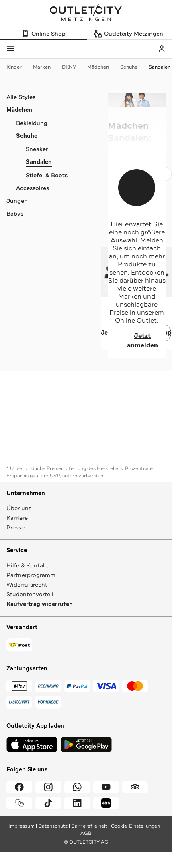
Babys (15, 214)
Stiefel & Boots (47, 175)
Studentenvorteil (30, 594)
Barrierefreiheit (89, 826)
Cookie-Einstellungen (135, 826)
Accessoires (33, 188)
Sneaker (37, 149)
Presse (15, 527)
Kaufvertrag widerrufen (40, 604)
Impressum (21, 826)
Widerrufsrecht (27, 585)
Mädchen (102, 67)
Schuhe (133, 67)
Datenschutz (53, 826)
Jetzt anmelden (133, 341)
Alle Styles (21, 97)
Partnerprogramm (31, 575)
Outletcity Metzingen (86, 14)
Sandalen (160, 67)
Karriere (17, 518)
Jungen (17, 201)
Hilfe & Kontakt (28, 565)
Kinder (18, 67)
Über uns (19, 508)
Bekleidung (32, 123)
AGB (86, 833)
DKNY (73, 67)
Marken (46, 67)
